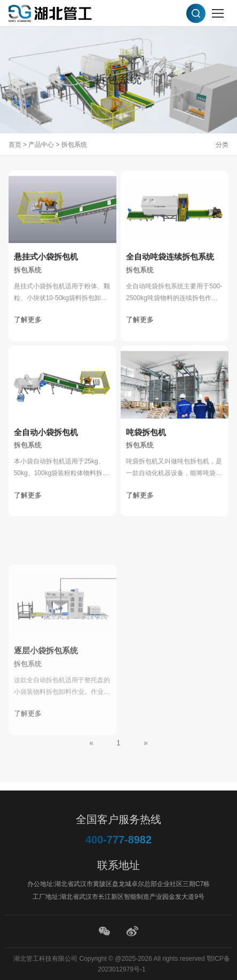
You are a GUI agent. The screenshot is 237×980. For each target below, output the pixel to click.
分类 (222, 145)
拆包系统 (74, 145)
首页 (15, 145)
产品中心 (41, 145)
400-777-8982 (119, 840)
